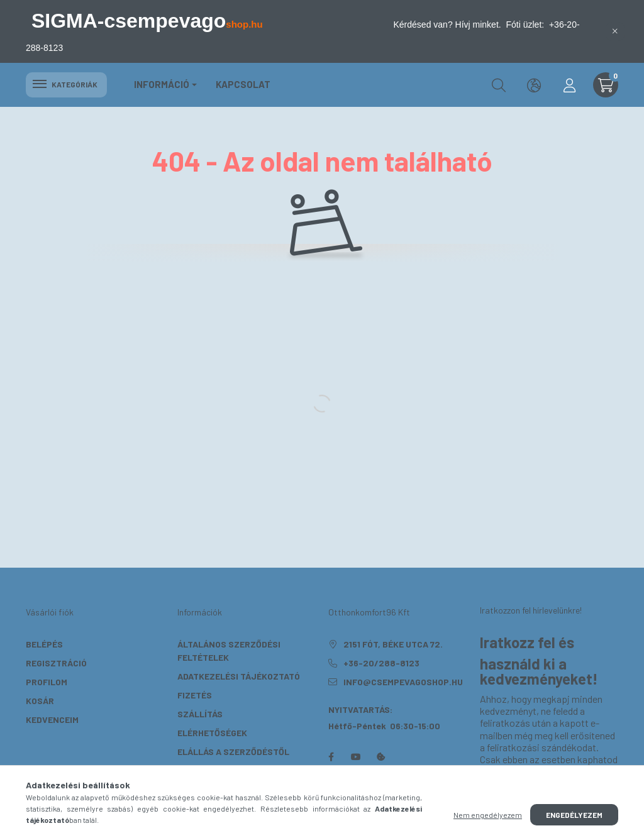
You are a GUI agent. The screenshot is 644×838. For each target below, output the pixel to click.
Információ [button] (162, 84)
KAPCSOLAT (243, 84)
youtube (356, 757)
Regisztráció (56, 663)
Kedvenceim (52, 719)
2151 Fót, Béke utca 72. (393, 644)
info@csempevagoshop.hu (403, 682)
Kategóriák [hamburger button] (66, 84)
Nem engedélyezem (488, 815)
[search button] (499, 85)
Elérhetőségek (212, 733)
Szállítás (200, 714)
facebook (331, 757)
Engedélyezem (574, 815)
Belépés (44, 644)
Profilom (47, 682)
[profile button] (569, 85)
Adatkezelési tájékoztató (239, 676)
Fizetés (195, 695)
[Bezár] (615, 31)
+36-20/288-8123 (381, 663)
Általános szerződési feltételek (229, 651)
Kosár (40, 701)
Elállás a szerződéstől (233, 752)
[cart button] (606, 85)
